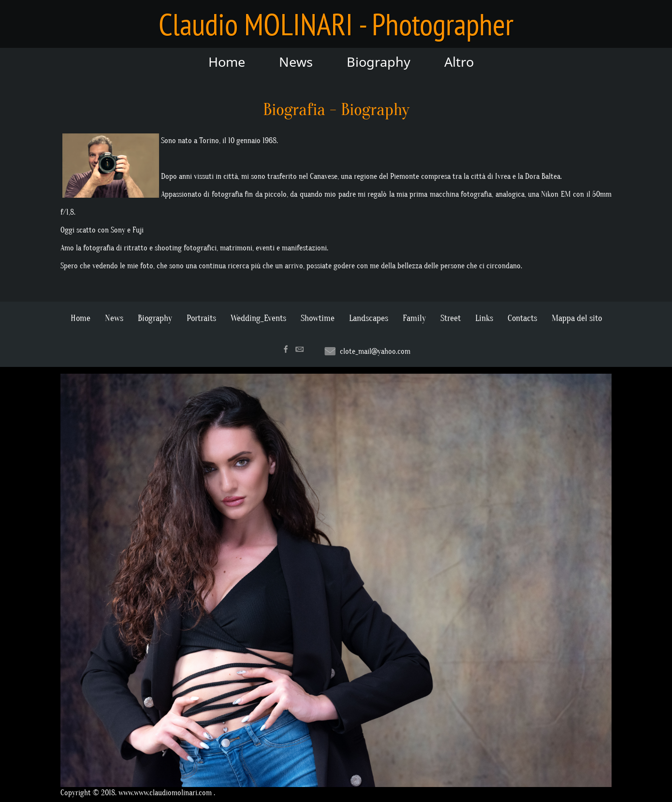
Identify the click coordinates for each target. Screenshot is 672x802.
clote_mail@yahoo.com (375, 351)
